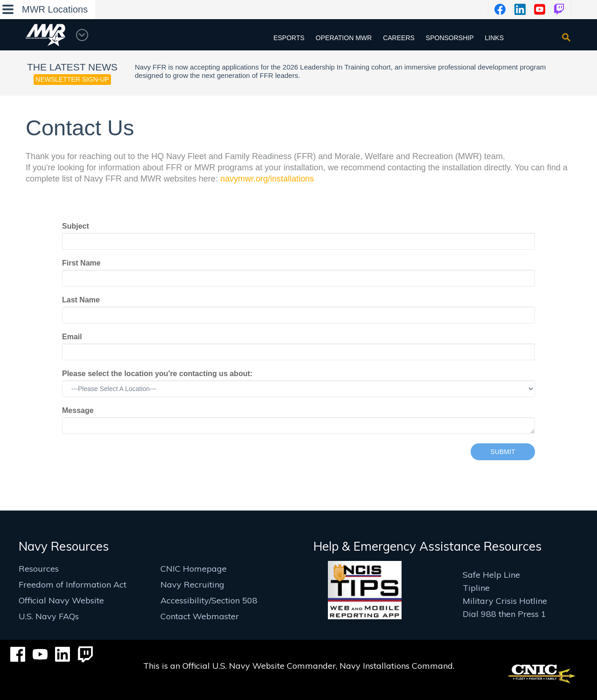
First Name (81, 263)
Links (494, 38)
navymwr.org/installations (267, 179)
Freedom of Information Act (73, 584)
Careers (399, 38)
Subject (76, 226)
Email (72, 337)
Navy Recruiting (192, 584)
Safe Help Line (491, 575)
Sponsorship (450, 38)
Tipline (476, 588)
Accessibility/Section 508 (209, 600)
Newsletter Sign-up (72, 79)
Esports (289, 38)
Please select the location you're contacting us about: (157, 374)
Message (78, 410)
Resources (39, 569)
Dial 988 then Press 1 (504, 614)
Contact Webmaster (200, 616)
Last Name (81, 300)
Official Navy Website (61, 600)
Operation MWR (344, 38)
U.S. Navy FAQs (49, 616)
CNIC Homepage (194, 569)
